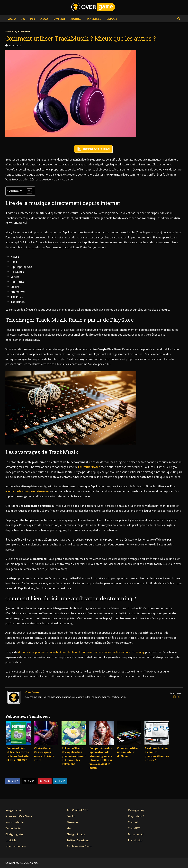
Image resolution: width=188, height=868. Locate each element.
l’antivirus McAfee (89, 467)
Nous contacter (15, 822)
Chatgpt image (76, 834)
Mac (69, 828)
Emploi (71, 816)
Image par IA (13, 810)
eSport (112, 19)
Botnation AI (136, 834)
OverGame (32, 692)
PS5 (33, 19)
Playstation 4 (136, 816)
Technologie (13, 828)
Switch (59, 19)
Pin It (45, 781)
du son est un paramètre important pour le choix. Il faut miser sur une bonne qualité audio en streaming (81, 652)
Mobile (76, 19)
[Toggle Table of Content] (28, 191)
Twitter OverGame (78, 840)
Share (13, 781)
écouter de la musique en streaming (27, 491)
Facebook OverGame (79, 846)
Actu (12, 19)
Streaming (24, 31)
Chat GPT (134, 828)
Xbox (44, 19)
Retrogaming (136, 810)
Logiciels (11, 31)
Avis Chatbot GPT (77, 810)
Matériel (94, 19)
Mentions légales (16, 846)
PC (23, 19)
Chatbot (133, 822)
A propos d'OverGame (19, 816)
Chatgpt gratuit (15, 834)
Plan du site (135, 840)
